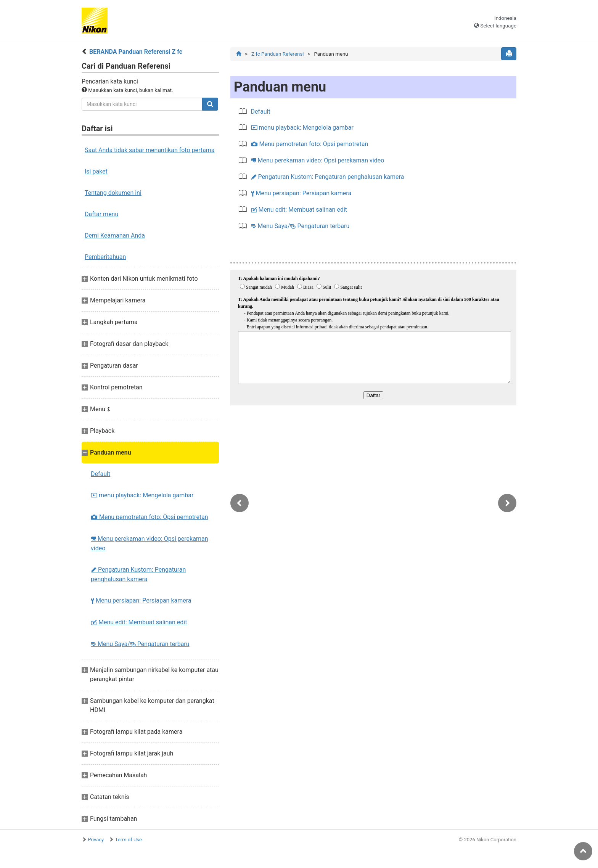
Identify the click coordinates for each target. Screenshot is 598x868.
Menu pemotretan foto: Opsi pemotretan (149, 517)
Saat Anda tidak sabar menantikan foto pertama (150, 150)
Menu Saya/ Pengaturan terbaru (140, 644)
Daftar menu (101, 214)
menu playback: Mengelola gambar (142, 495)
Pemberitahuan (105, 257)
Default (100, 474)
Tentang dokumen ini (113, 193)
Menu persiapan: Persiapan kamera (141, 600)
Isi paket (96, 171)
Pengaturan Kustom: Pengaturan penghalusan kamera (138, 574)
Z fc (278, 54)
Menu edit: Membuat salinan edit (139, 622)
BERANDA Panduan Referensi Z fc (136, 52)
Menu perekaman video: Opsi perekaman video (149, 543)
